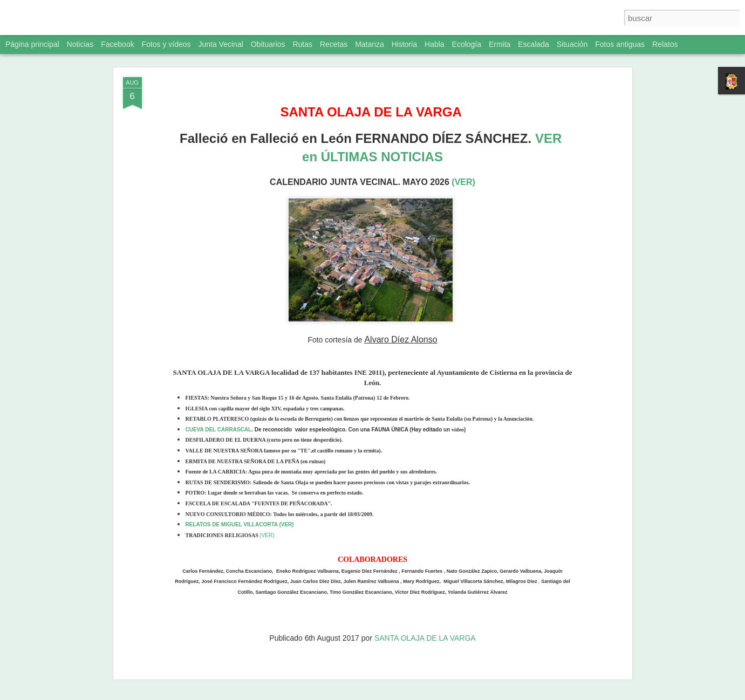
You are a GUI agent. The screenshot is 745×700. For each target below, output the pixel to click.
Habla (435, 44)
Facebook (117, 44)
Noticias (80, 44)
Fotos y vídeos (166, 44)
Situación (572, 44)
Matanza (370, 44)
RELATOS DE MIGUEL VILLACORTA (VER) (240, 524)
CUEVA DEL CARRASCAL (219, 430)
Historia (404, 44)
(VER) (463, 182)
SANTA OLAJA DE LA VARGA (425, 638)
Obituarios (268, 44)
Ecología (467, 44)
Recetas (334, 44)
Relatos (665, 44)
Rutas (302, 44)
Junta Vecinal (221, 44)
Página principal (32, 44)
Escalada (534, 44)
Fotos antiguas (620, 44)
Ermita (500, 44)
